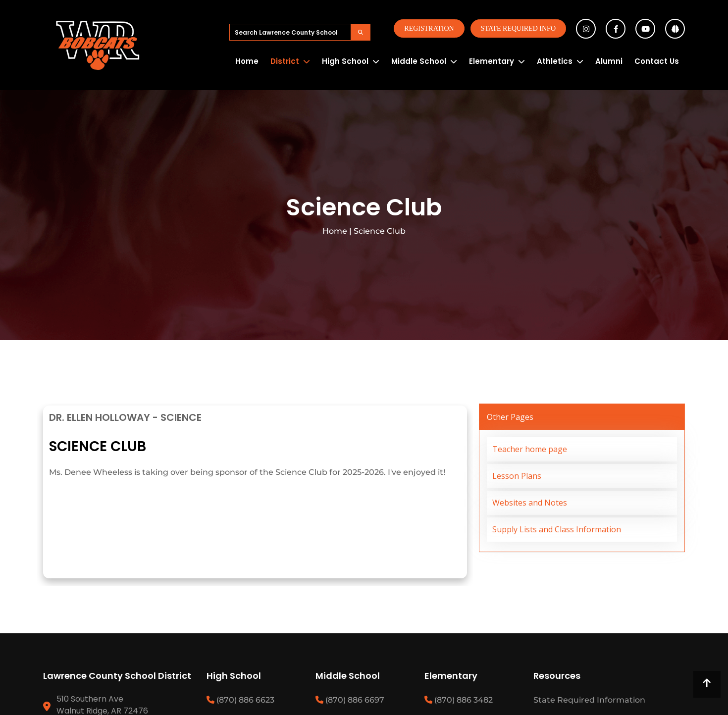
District (285, 61)
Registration (429, 28)
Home (247, 61)
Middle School (419, 61)
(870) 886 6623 (240, 700)
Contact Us (657, 61)
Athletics (555, 61)
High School (345, 61)
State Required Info (518, 28)
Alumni (609, 61)
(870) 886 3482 (459, 700)
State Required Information (589, 700)
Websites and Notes (530, 503)
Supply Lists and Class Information (557, 529)
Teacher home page (530, 449)
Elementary (492, 61)
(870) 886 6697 (350, 700)
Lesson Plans (517, 476)
